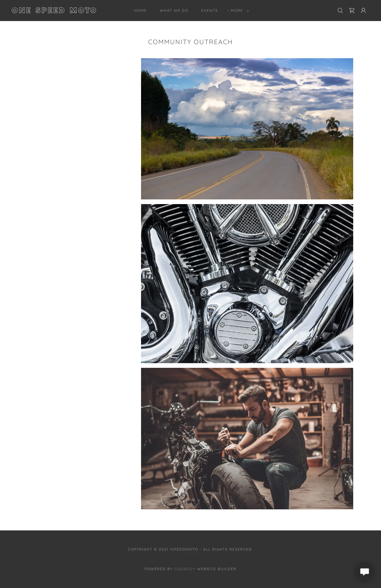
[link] (61, 11)
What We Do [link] (174, 10)
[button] (239, 11)
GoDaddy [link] (185, 569)
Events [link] (210, 10)
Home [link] (141, 10)
